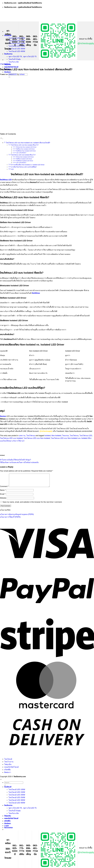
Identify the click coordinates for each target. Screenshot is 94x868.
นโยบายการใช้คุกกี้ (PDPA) (10, 520)
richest (22, 74)
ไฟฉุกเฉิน (8, 767)
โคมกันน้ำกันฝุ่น (15, 59)
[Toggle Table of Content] (2, 139)
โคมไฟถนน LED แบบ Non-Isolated (37, 438)
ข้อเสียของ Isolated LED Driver (25, 161)
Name (3, 493)
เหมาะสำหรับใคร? (21, 153)
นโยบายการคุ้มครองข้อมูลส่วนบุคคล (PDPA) (17, 517)
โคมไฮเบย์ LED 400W (17, 51)
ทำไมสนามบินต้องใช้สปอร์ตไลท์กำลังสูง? (15, 460)
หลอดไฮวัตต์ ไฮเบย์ (11, 67)
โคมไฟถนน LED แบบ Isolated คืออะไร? (23, 155)
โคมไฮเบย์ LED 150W (17, 795)
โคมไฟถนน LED (86, 436)
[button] (9, 830)
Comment (4, 489)
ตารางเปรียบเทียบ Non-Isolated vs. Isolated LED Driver (28, 165)
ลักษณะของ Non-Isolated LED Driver (26, 147)
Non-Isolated (56, 436)
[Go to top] (1, 782)
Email (3, 497)
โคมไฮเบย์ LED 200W (17, 43)
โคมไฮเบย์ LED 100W (17, 792)
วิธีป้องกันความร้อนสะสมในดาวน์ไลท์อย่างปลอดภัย (19, 462)
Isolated (48, 436)
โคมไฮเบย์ (8, 762)
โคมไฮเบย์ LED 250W (17, 46)
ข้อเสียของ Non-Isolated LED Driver (26, 151)
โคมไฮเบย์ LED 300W (17, 49)
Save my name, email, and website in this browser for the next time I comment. (32, 505)
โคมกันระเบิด (14, 62)
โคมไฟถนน (7, 64)
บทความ (2, 64)
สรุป (12, 169)
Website (3, 501)
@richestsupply (86, 43)
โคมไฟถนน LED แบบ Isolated (11, 438)
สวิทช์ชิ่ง (7, 772)
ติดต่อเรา (8, 72)
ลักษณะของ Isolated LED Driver (25, 157)
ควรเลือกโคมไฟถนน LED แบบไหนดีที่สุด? (24, 167)
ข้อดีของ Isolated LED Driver (24, 159)
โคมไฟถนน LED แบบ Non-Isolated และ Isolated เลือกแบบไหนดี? (28, 143)
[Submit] (9, 77)
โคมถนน (65, 436)
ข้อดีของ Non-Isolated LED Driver (26, 149)
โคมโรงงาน (8, 54)
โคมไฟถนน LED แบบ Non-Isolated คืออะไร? (25, 145)
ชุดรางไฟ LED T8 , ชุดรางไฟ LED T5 (23, 57)
